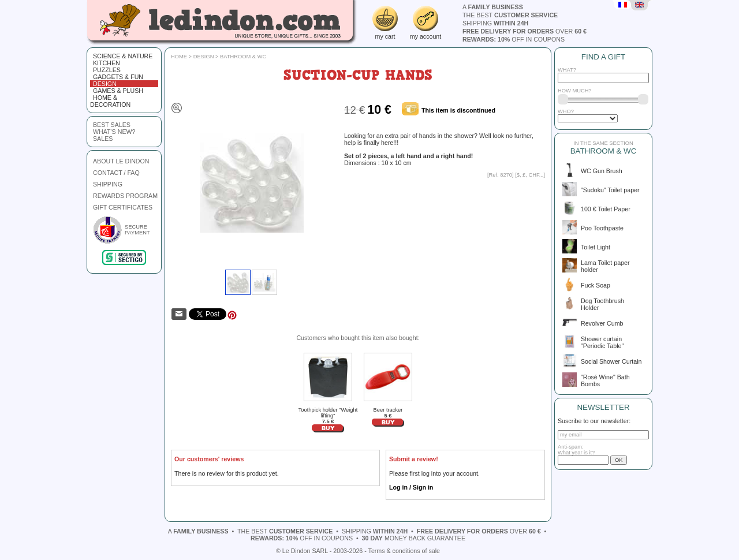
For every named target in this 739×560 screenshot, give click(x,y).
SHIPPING (108, 184)
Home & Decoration (110, 101)
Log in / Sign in (411, 487)
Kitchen (107, 63)
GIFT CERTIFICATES (123, 207)
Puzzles (107, 70)
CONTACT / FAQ (116, 173)
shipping (495, 23)
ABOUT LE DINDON (121, 161)
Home (179, 57)
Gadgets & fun (118, 77)
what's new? (114, 132)
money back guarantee (414, 538)
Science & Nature (123, 56)
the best (510, 15)
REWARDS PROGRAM (125, 196)
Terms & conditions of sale (404, 551)
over (525, 31)
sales (103, 139)
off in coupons (514, 39)
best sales (112, 125)
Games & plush (118, 91)
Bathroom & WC (243, 57)
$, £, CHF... (530, 175)
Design (105, 84)
